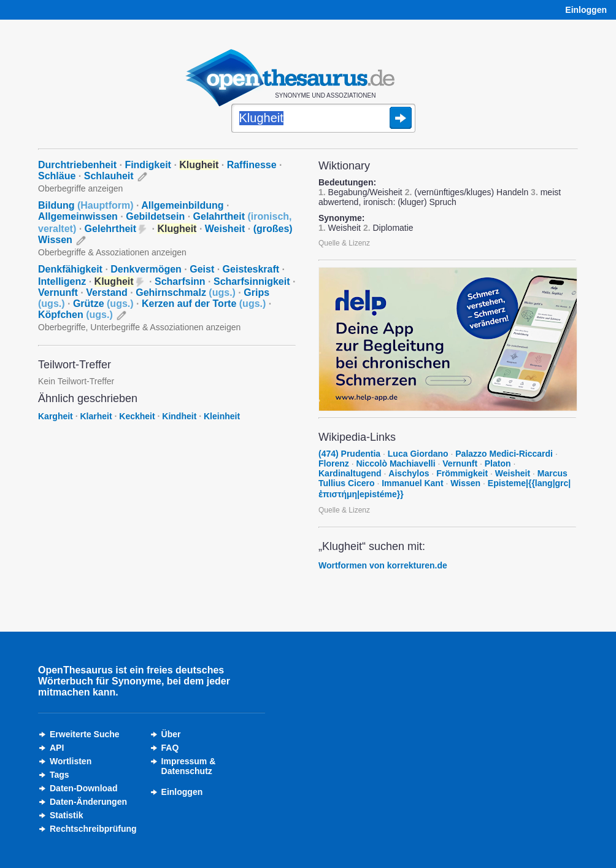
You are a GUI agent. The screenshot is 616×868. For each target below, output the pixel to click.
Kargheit (56, 416)
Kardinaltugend (350, 473)
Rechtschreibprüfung (93, 829)
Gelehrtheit (110, 229)
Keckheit (137, 416)
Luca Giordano (418, 454)
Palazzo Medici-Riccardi (504, 454)
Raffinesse (252, 165)
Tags (60, 775)
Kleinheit (222, 416)
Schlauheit (109, 176)
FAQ (170, 748)
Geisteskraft (251, 269)
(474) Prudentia (349, 454)
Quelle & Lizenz (344, 243)
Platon (498, 463)
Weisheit (225, 229)
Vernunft (58, 293)
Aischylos (409, 473)
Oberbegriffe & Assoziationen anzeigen (112, 252)
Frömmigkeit (462, 473)
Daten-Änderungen (88, 802)
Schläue (57, 176)
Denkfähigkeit (70, 269)
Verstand (107, 293)
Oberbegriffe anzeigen (80, 188)
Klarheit (96, 416)
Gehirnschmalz (186, 293)
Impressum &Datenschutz (189, 766)
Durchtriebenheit (77, 165)
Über (171, 734)
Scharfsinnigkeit (252, 281)
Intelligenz (62, 281)
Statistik (66, 815)
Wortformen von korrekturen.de (383, 565)
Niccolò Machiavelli (395, 463)
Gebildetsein (155, 216)
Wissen (465, 483)
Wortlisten (71, 761)
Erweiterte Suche (85, 734)
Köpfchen (75, 315)
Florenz (334, 463)
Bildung (86, 205)
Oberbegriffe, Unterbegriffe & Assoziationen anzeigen (139, 327)
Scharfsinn (180, 281)
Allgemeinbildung (182, 205)
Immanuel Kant (412, 483)
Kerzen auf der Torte (204, 304)
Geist (202, 269)
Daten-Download (83, 788)
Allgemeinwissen (78, 216)
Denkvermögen (146, 269)
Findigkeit (148, 165)
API (57, 748)
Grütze (103, 304)
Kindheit (179, 416)
